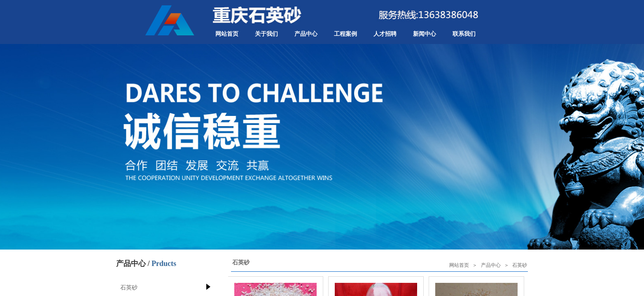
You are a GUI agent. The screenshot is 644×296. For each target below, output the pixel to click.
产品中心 (306, 34)
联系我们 (464, 34)
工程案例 (345, 34)
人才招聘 (385, 34)
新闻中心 (425, 34)
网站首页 (227, 34)
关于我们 (266, 34)
